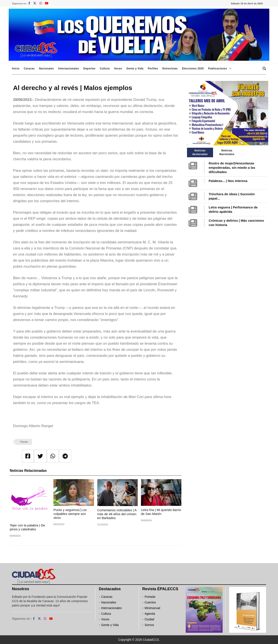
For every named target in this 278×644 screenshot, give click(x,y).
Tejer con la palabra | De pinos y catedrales (27, 527)
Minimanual (152, 608)
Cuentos (150, 602)
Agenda (150, 614)
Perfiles (153, 69)
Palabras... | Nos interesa (228, 181)
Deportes (89, 69)
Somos (149, 625)
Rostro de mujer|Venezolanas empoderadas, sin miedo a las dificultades (232, 168)
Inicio (16, 69)
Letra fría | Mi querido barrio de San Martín (161, 512)
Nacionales (46, 69)
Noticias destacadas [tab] (200, 152)
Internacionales (69, 69)
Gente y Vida (135, 69)
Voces (118, 69)
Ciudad (149, 619)
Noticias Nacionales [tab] (227, 152)
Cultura (105, 69)
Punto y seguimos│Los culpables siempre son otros (70, 514)
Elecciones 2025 (193, 69)
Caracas (29, 69)
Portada (150, 597)
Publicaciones (218, 69)
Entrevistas (170, 69)
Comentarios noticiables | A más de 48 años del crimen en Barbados (117, 514)
